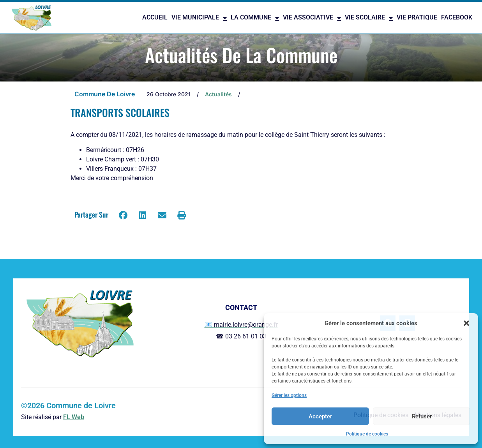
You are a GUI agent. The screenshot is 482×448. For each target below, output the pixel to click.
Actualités (218, 94)
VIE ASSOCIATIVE (312, 18)
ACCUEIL (155, 17)
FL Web (74, 417)
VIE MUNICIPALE (199, 18)
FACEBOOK (457, 17)
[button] (466, 323)
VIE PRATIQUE (417, 17)
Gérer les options (289, 395)
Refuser (422, 416)
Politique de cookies (367, 434)
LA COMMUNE (255, 18)
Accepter (320, 416)
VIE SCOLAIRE (369, 18)
